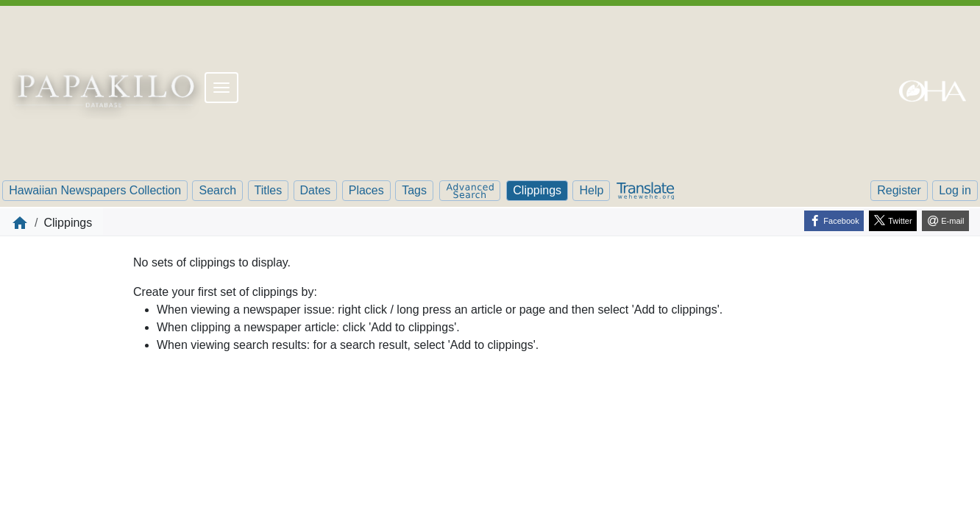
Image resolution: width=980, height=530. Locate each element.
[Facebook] (834, 221)
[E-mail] (945, 221)
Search (217, 190)
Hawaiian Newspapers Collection (95, 190)
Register (899, 190)
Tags (414, 190)
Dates (316, 190)
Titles (269, 190)
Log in (955, 190)
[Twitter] (893, 221)
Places (366, 190)
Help (591, 190)
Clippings (537, 190)
